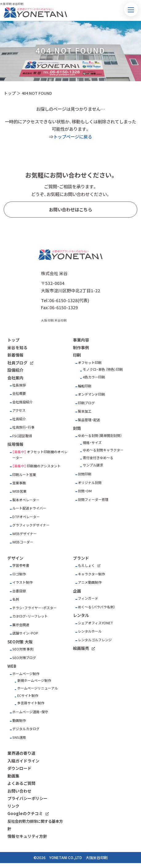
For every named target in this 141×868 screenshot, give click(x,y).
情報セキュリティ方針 (27, 836)
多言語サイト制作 (31, 703)
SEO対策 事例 (23, 649)
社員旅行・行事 (23, 427)
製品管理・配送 (89, 420)
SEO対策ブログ (24, 658)
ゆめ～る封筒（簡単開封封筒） (100, 436)
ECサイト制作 (28, 696)
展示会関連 (21, 625)
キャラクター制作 (91, 574)
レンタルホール (90, 631)
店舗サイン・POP (25, 633)
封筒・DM (85, 491)
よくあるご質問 (21, 783)
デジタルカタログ (26, 729)
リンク (13, 806)
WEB (12, 666)
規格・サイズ (92, 443)
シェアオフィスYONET (95, 623)
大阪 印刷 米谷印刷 (54, 320)
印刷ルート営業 (24, 475)
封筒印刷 (85, 474)
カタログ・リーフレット (30, 616)
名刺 (16, 599)
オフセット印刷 (90, 363)
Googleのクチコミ (25, 813)
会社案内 (15, 378)
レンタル (81, 615)
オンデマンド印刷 (91, 394)
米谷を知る (17, 348)
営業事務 (19, 483)
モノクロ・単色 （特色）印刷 (103, 369)
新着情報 (15, 355)
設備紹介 (15, 370)
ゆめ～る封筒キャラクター (103, 450)
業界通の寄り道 (21, 753)
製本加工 (85, 411)
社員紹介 (19, 419)
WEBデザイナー (24, 534)
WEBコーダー (23, 542)
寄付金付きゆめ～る (98, 458)
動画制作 (19, 720)
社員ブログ (17, 363)
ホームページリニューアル (38, 688)
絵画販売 (81, 648)
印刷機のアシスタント (44, 466)
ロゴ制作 (19, 574)
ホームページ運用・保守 (30, 712)
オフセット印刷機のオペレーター (40, 455)
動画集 (13, 776)
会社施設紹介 (22, 402)
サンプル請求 (93, 465)
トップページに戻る (73, 137)
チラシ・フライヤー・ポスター (34, 608)
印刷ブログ (86, 403)
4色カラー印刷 (94, 377)
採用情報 (15, 444)
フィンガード (88, 598)
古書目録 (19, 591)
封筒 (77, 428)
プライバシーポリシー (27, 798)
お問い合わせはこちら (70, 210)
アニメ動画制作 (90, 582)
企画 (77, 591)
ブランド (81, 558)
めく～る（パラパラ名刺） (97, 607)
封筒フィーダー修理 (93, 500)
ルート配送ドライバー (29, 508)
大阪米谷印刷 (97, 858)
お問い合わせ (19, 791)
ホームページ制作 (26, 674)
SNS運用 (19, 737)
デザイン (15, 558)
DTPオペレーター (26, 517)
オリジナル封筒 (90, 483)
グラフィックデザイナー (31, 525)
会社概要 (19, 393)
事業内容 (81, 340)
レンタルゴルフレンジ (95, 640)
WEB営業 (19, 491)
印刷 (77, 355)
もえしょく (86, 565)
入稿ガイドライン (23, 761)
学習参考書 (21, 565)
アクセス (19, 410)
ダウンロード (19, 768)
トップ (10, 93)
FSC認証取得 (22, 436)
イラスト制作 (22, 582)
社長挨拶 (19, 385)
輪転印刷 (85, 386)
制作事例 (81, 348)
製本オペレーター (26, 500)
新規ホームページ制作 (34, 680)
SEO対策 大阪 (20, 642)
